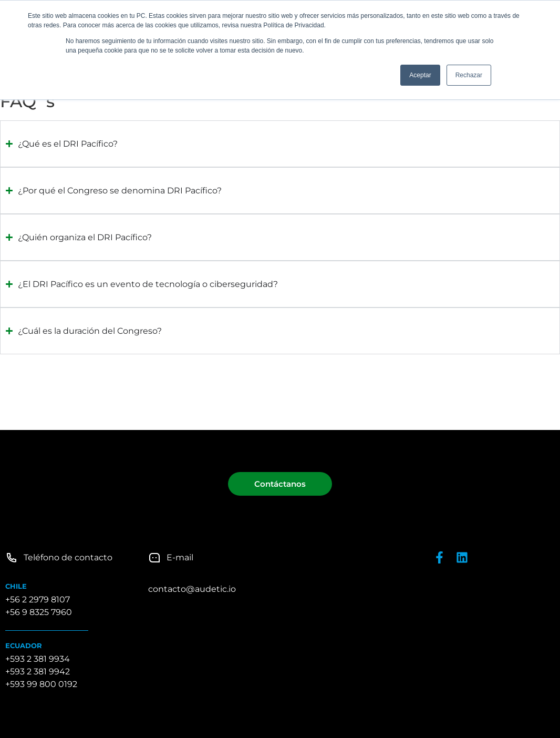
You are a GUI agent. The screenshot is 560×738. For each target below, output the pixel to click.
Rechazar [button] (469, 75)
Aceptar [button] (420, 75)
